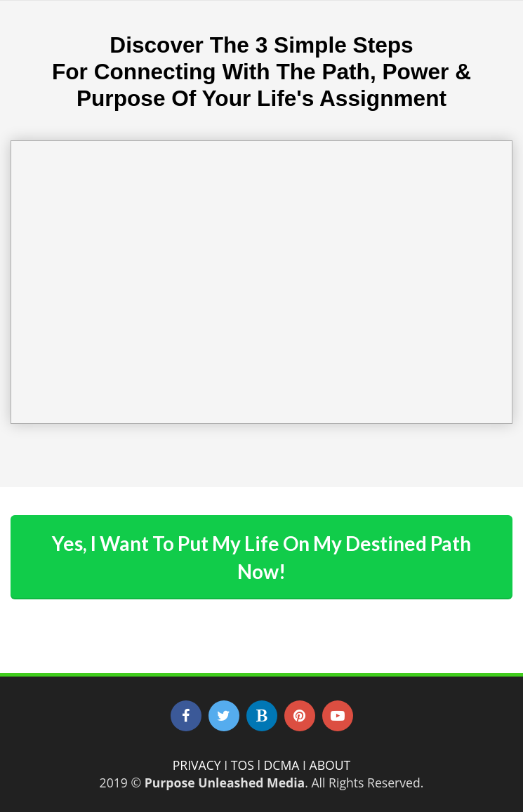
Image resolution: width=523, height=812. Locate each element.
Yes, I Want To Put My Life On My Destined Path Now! (261, 557)
